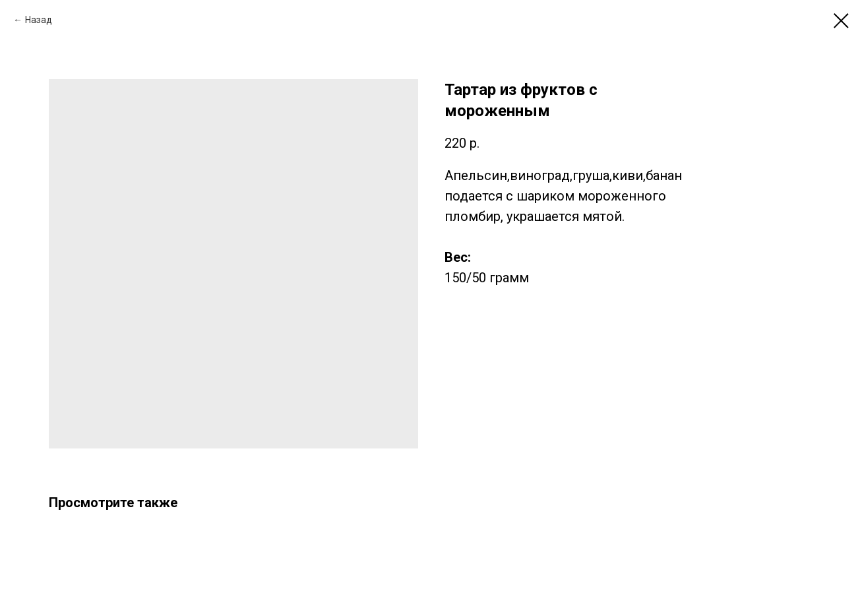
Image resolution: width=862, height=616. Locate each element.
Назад (39, 20)
